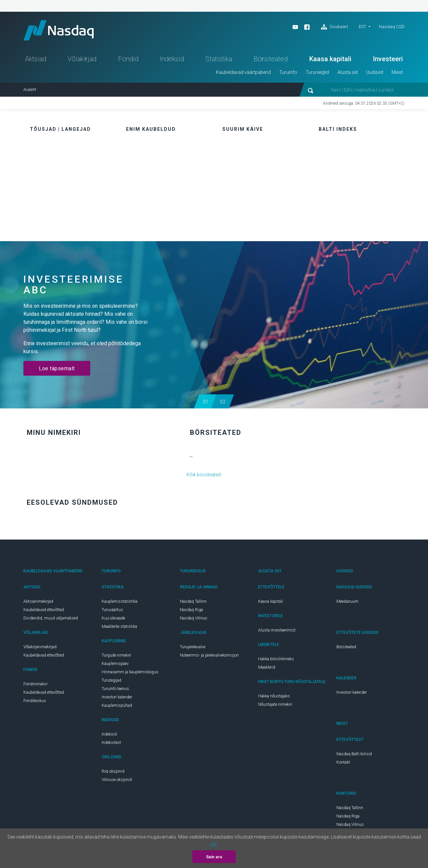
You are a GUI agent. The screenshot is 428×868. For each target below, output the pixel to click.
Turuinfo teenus (115, 689)
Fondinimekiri (35, 684)
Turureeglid (317, 72)
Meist (397, 72)
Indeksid (172, 59)
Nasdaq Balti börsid (354, 754)
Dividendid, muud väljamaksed (51, 618)
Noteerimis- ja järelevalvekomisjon (209, 655)
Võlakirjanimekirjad (40, 647)
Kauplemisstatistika (120, 601)
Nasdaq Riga (191, 610)
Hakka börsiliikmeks (276, 659)
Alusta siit (348, 72)
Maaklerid (267, 667)
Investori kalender (117, 697)
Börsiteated (271, 59)
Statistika (219, 59)
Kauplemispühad (117, 705)
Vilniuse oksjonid (117, 780)
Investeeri (388, 59)
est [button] (362, 27)
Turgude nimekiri (116, 655)
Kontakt (343, 762)
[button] (205, 401)
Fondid (128, 59)
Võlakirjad (82, 59)
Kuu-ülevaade (113, 618)
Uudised (375, 72)
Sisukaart (335, 27)
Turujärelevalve (193, 647)
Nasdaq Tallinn (193, 601)
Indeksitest (111, 743)
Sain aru (214, 857)
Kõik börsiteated (204, 475)
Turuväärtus (112, 610)
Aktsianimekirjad (38, 601)
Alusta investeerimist (277, 630)
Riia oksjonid (113, 771)
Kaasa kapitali (330, 59)
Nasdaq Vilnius (194, 618)
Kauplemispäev (115, 664)
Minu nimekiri (54, 432)
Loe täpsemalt (57, 368)
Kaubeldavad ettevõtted (44, 610)
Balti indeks (338, 129)
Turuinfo (288, 72)
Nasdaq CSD (392, 27)
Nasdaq (59, 30)
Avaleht (30, 90)
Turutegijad (112, 680)
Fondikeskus (35, 701)
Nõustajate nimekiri (275, 704)
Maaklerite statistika (119, 626)
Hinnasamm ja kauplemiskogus (130, 672)
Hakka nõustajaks (274, 696)
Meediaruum (347, 601)
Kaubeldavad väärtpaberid (243, 72)
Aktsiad (36, 59)
